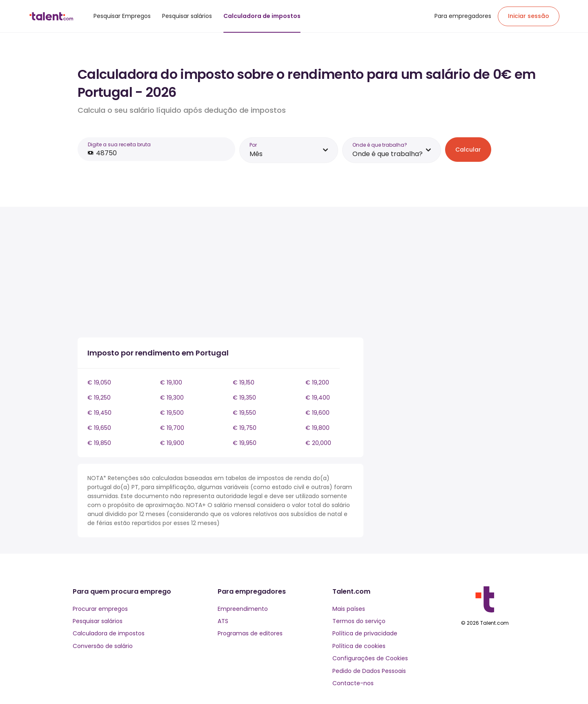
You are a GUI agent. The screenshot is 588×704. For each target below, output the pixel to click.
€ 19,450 (99, 413)
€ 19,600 (317, 413)
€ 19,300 (172, 398)
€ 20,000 (318, 443)
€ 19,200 (317, 382)
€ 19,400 (318, 398)
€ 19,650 (99, 428)
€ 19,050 (99, 382)
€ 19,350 (244, 398)
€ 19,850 (99, 443)
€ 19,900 (172, 443)
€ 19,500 (172, 413)
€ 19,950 (245, 443)
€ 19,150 (244, 382)
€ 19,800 (317, 428)
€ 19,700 (172, 428)
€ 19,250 (99, 398)
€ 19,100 (171, 382)
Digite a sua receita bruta (119, 144)
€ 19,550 (244, 413)
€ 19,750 (245, 428)
